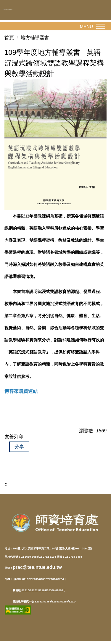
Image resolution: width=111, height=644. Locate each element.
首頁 (9, 38)
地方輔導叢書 (35, 38)
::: (7, 484)
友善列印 (14, 437)
